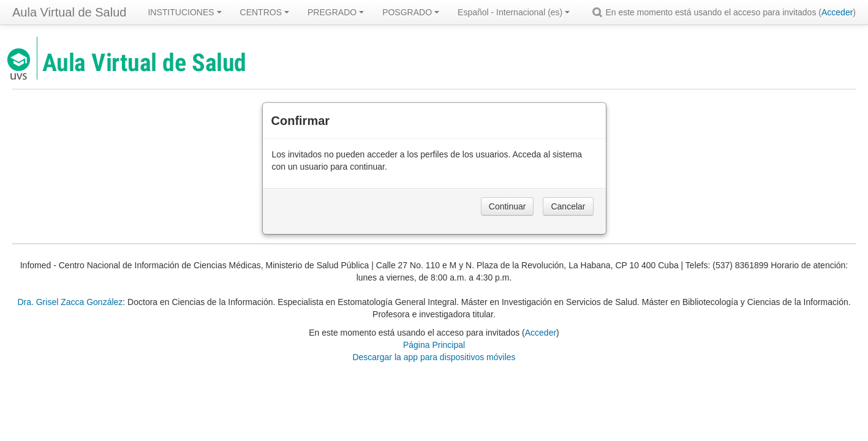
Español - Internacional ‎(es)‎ (514, 12)
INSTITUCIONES (184, 12)
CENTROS (265, 12)
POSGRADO (411, 12)
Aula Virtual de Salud (69, 12)
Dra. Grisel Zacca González (70, 302)
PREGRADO (336, 12)
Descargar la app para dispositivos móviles (434, 357)
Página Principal (434, 345)
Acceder (837, 12)
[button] (599, 12)
